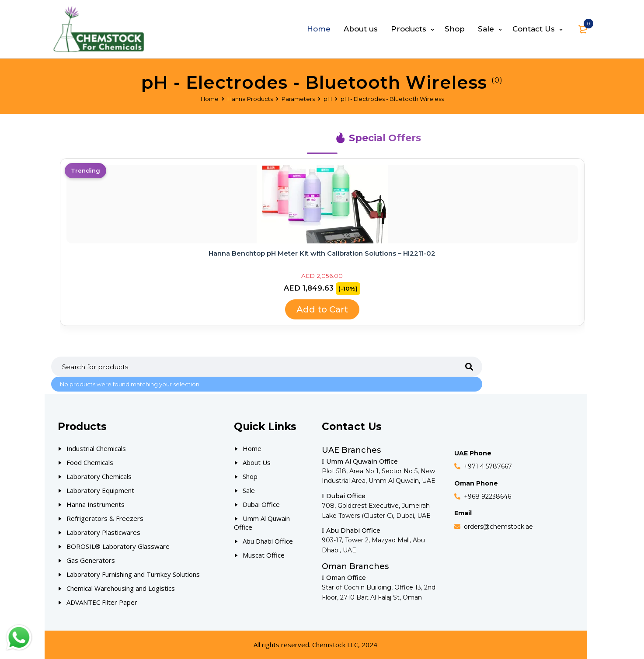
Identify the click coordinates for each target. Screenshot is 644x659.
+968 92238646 (487, 496)
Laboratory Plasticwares (103, 532)
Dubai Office (261, 504)
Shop (250, 476)
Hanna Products (250, 99)
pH (328, 99)
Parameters (298, 99)
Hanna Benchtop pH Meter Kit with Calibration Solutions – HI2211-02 (322, 253)
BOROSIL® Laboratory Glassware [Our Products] (118, 546)
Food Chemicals (90, 462)
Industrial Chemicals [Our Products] (96, 448)
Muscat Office (264, 555)
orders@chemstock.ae (498, 527)
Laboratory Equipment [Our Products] (100, 490)
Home (210, 99)
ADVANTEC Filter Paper (102, 602)
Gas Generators (91, 560)
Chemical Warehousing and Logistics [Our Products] (121, 588)
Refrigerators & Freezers (105, 518)
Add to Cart (322, 309)
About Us (257, 462)
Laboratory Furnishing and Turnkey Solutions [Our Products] (133, 574)
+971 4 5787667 (488, 466)
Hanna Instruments (96, 504)
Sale (249, 490)
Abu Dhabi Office (268, 541)
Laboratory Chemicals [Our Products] (99, 476)
